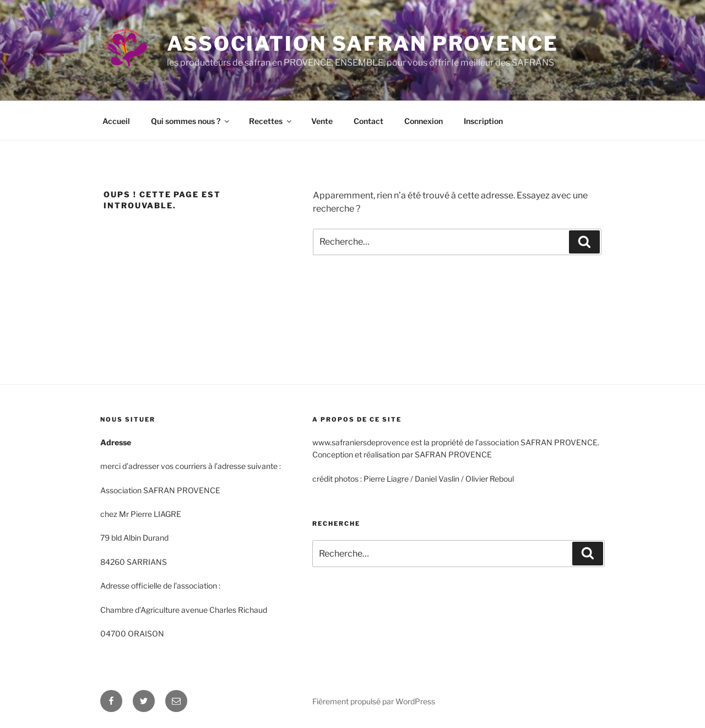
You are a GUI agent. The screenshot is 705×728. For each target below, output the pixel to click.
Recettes (271, 121)
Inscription (483, 121)
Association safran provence (363, 44)
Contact (368, 121)
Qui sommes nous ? (191, 121)
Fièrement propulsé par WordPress (374, 701)
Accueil (116, 121)
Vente (322, 121)
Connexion (424, 121)
